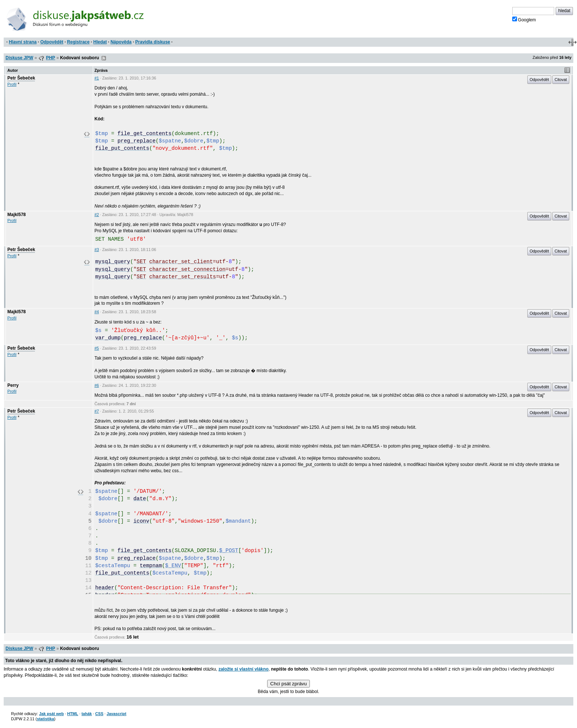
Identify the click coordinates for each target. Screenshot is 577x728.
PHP (51, 58)
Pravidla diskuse (153, 42)
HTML (72, 714)
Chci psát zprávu (288, 684)
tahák (86, 714)
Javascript (116, 714)
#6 (97, 385)
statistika (45, 719)
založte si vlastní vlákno (244, 669)
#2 (97, 215)
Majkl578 (17, 215)
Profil (12, 84)
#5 (97, 348)
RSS (104, 58)
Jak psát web (51, 714)
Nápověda (121, 42)
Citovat (561, 79)
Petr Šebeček (21, 78)
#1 (97, 78)
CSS (99, 714)
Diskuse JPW (19, 58)
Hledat (100, 42)
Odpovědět (52, 42)
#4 (97, 312)
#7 (97, 411)
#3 (97, 250)
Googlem (524, 20)
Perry (13, 385)
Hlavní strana (23, 42)
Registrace (78, 42)
